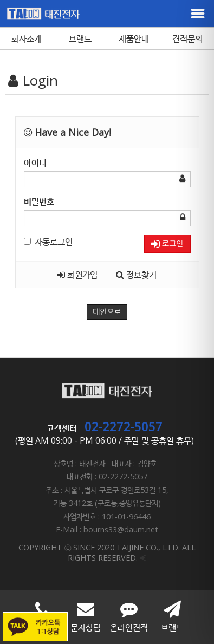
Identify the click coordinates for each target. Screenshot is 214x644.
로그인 (167, 244)
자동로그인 (48, 242)
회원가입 (77, 275)
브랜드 (80, 38)
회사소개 (27, 38)
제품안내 (134, 38)
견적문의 (187, 38)
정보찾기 (136, 275)
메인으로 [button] (107, 312)
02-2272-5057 (124, 426)
